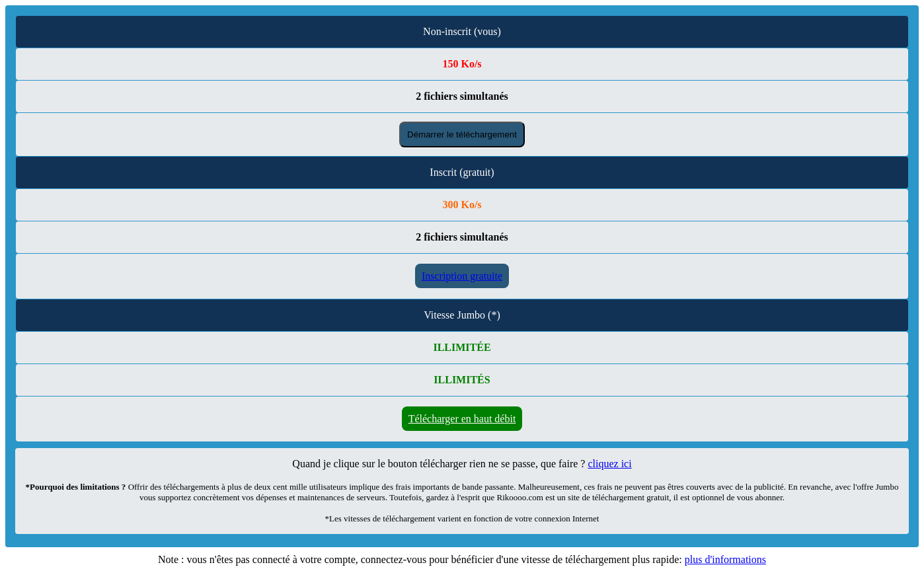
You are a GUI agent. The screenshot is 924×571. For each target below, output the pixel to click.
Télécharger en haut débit (462, 419)
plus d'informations (725, 559)
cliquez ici (609, 464)
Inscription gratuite (462, 276)
